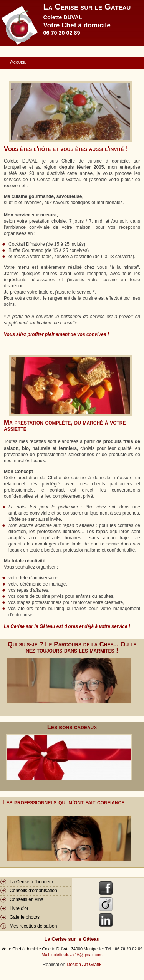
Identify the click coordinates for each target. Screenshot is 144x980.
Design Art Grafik (84, 965)
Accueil (18, 62)
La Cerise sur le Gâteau (87, 7)
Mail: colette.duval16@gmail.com (72, 955)
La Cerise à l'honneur (31, 882)
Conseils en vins (26, 899)
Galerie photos (25, 917)
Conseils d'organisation (33, 891)
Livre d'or (19, 908)
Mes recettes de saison (33, 926)
